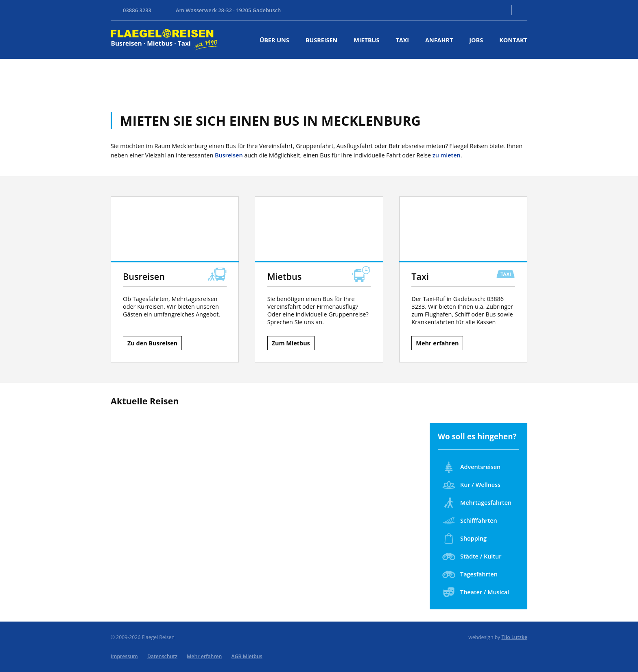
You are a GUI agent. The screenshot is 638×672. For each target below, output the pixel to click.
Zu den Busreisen (152, 343)
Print (522, 10)
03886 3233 (137, 10)
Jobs (476, 40)
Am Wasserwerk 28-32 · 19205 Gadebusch (228, 10)
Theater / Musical (476, 592)
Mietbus (366, 40)
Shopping (464, 539)
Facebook (463, 10)
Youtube (479, 10)
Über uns (274, 40)
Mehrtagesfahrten (477, 503)
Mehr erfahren (437, 343)
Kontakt (496, 10)
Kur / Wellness (471, 485)
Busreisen (321, 40)
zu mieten (447, 155)
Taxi (402, 40)
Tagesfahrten (470, 574)
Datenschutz (162, 656)
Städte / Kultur (472, 556)
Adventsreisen (471, 467)
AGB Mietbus (247, 656)
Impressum (124, 656)
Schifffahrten (470, 521)
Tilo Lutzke (514, 637)
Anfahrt (439, 40)
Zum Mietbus (291, 343)
